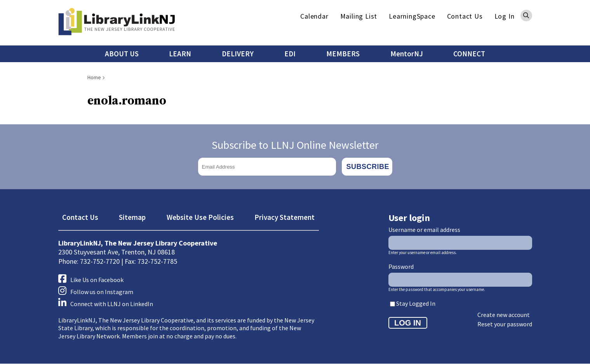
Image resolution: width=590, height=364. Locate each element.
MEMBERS (343, 54)
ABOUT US (122, 54)
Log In (505, 16)
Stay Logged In (416, 303)
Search (526, 16)
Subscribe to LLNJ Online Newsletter (295, 145)
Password (401, 266)
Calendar (314, 16)
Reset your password (505, 324)
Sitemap (132, 217)
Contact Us (465, 16)
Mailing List (359, 16)
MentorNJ (407, 54)
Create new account (504, 315)
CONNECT (469, 54)
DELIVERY (238, 54)
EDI (290, 54)
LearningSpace (412, 16)
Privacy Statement (285, 217)
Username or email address (424, 230)
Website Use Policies (200, 217)
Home (94, 77)
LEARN (180, 54)
